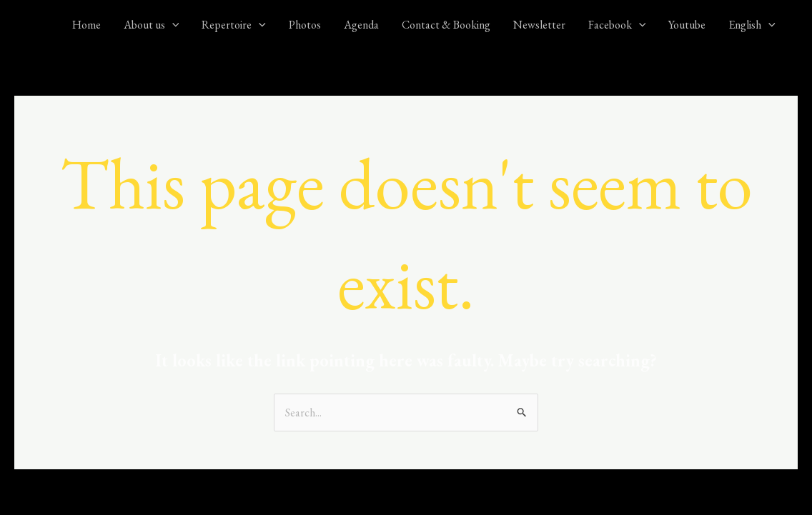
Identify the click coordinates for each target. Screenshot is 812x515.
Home (86, 25)
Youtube (687, 25)
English (752, 25)
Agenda (361, 25)
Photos (305, 25)
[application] (172, 25)
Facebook (617, 25)
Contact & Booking (446, 25)
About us (152, 25)
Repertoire (234, 25)
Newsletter (539, 25)
